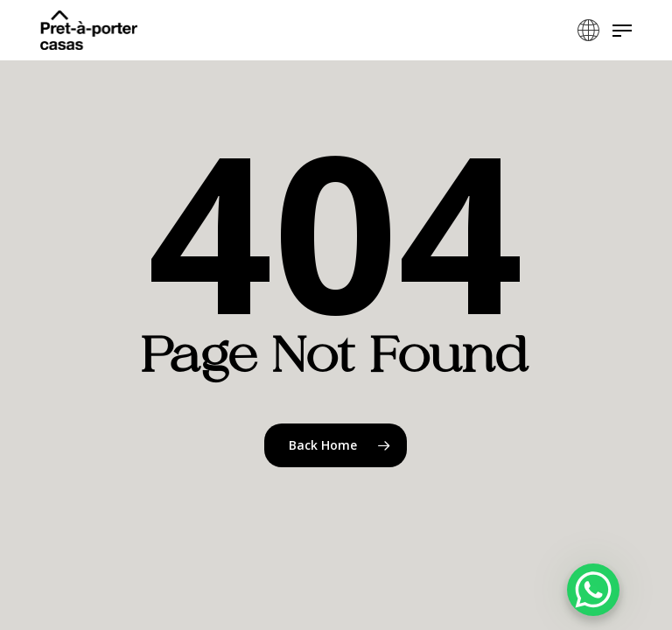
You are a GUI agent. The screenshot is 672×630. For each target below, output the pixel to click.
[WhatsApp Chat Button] (593, 590)
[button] (622, 31)
